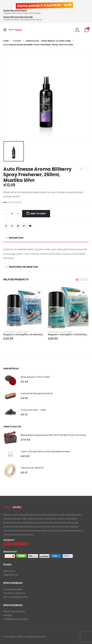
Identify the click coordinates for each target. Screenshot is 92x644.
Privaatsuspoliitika (13, 589)
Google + (24, 226)
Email (30, 226)
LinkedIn (18, 226)
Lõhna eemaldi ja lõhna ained (16, 332)
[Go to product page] (24, 308)
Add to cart (38, 214)
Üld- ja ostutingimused (16, 597)
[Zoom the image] (13, 508)
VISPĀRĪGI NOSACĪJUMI (15, 619)
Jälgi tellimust (11, 575)
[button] (6, 30)
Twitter (12, 226)
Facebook (6, 226)
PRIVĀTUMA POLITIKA (14, 612)
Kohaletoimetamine (14, 593)
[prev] (81, 169)
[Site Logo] (15, 30)
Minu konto (9, 571)
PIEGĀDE (8, 615)
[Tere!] (77, 30)
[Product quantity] (12, 214)
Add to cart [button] (39, 293)
